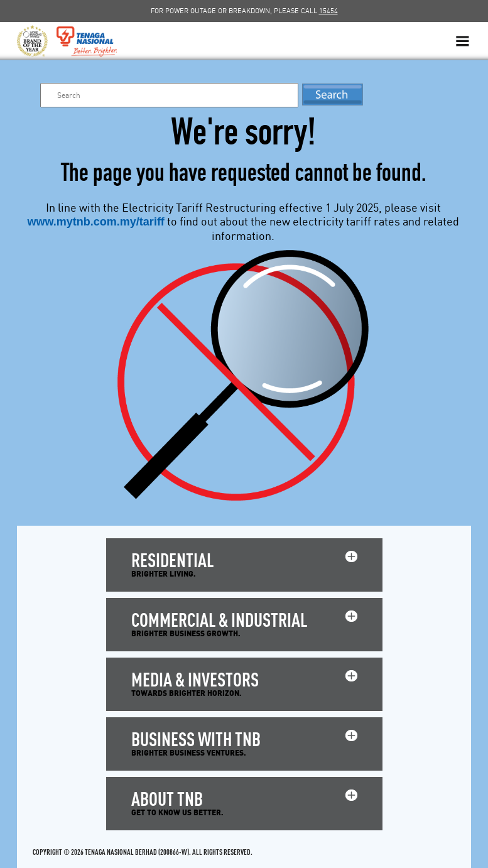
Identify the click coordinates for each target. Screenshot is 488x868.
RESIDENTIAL (172, 560)
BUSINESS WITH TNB (196, 739)
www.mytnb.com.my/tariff (96, 222)
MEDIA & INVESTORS (195, 679)
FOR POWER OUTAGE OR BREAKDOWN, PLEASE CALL (244, 11)
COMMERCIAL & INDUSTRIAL (219, 620)
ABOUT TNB (167, 799)
